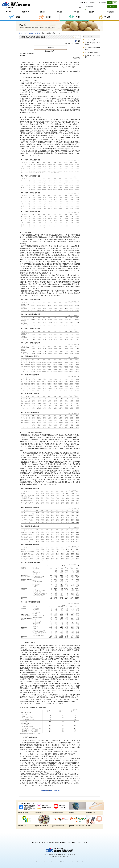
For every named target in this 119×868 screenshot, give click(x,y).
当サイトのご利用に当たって (68, 843)
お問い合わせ (112, 7)
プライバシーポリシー (53, 843)
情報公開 (42, 12)
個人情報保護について (39, 843)
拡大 (115, 2)
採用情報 (77, 12)
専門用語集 (110, 12)
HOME (9, 12)
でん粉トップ (89, 37)
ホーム (21, 33)
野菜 (48, 17)
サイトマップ (93, 3)
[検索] (91, 7)
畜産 (18, 17)
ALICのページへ (55, 791)
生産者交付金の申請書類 (93, 56)
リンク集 (84, 843)
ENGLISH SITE (84, 3)
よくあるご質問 (90, 40)
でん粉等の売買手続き (92, 52)
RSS (79, 843)
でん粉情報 (44, 791)
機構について (26, 12)
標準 (110, 2)
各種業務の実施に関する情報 (92, 44)
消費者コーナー (93, 12)
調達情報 (59, 12)
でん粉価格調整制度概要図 (92, 48)
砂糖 (78, 17)
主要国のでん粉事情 (35, 33)
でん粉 (107, 17)
